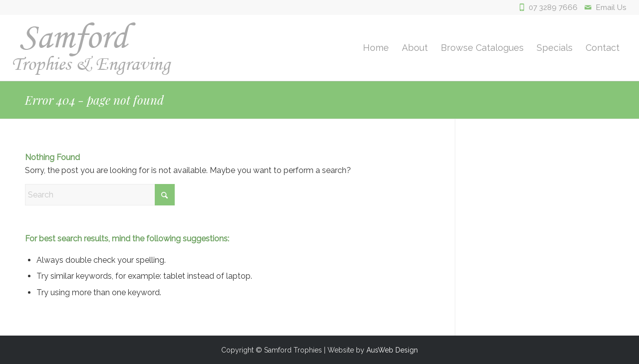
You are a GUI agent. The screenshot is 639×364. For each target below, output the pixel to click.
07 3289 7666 (553, 7)
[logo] (92, 48)
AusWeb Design (392, 350)
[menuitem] (376, 48)
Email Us (611, 7)
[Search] (100, 195)
